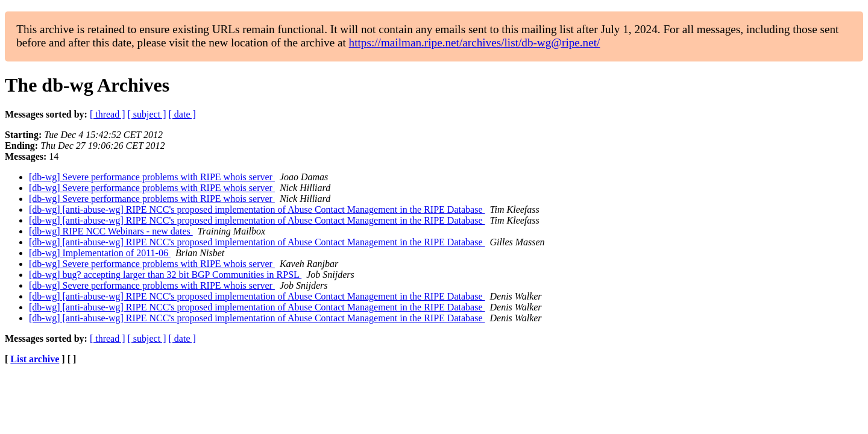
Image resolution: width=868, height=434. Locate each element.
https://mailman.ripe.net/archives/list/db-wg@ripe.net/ (475, 42)
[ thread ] (108, 114)
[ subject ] (147, 114)
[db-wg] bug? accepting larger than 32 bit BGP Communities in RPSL (165, 275)
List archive (35, 359)
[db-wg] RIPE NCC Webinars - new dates (111, 231)
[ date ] (182, 114)
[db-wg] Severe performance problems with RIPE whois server (152, 177)
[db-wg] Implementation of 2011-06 (100, 253)
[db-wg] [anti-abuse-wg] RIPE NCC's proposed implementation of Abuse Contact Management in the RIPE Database (257, 209)
